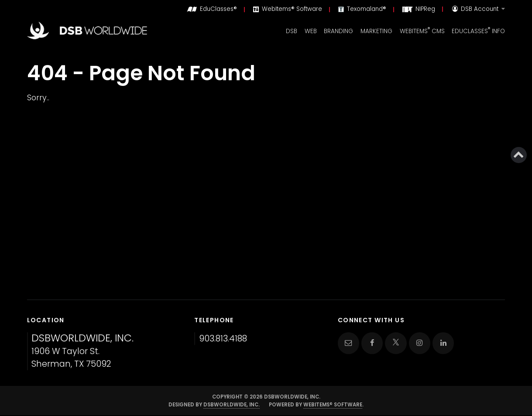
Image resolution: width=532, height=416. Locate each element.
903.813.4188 (223, 339)
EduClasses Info (478, 30)
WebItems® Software (333, 405)
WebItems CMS (422, 30)
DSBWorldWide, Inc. (232, 405)
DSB (292, 31)
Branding (338, 31)
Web (311, 31)
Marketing (376, 31)
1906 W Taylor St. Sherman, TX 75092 (82, 351)
